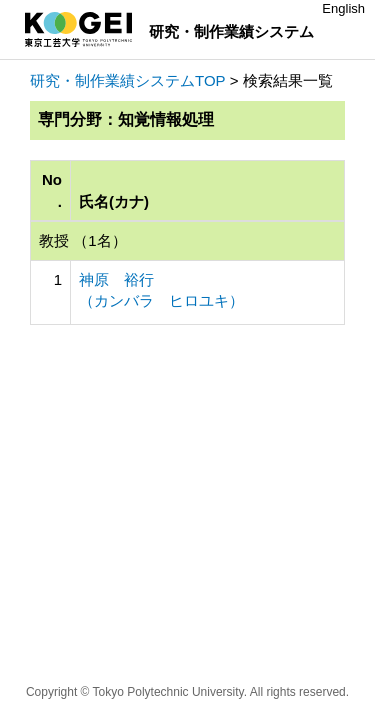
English (343, 8)
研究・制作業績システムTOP (128, 80)
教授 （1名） (83, 240)
